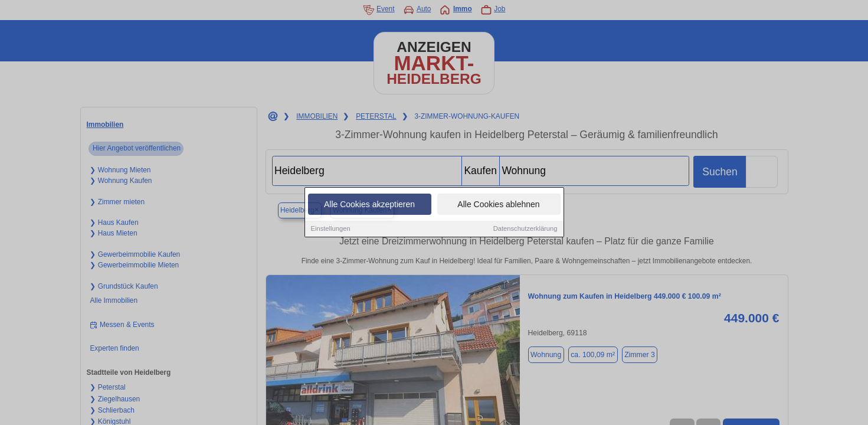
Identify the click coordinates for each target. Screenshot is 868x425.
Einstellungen (331, 230)
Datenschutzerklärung (525, 230)
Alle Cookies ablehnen (498, 205)
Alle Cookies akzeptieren (369, 205)
